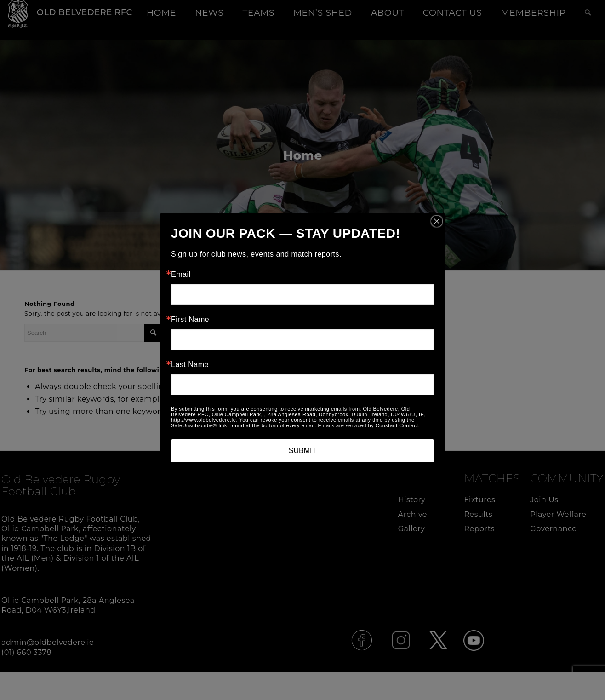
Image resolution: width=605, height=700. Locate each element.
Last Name (190, 365)
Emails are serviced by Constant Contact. (369, 425)
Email (181, 275)
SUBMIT (302, 450)
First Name (190, 320)
